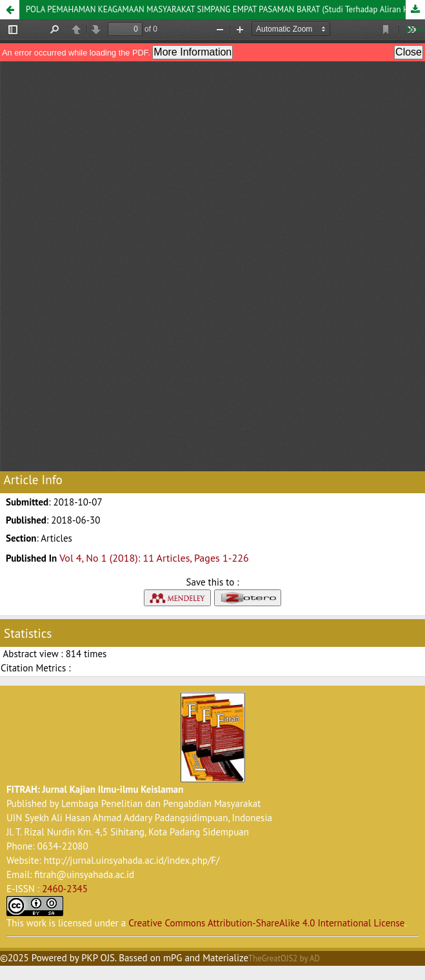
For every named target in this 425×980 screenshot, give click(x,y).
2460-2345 (65, 889)
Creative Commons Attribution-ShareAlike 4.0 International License (266, 923)
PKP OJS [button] (98, 958)
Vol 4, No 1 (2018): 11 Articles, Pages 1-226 (154, 558)
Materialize (225, 958)
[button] (10, 10)
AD (315, 958)
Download (415, 10)
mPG (173, 958)
